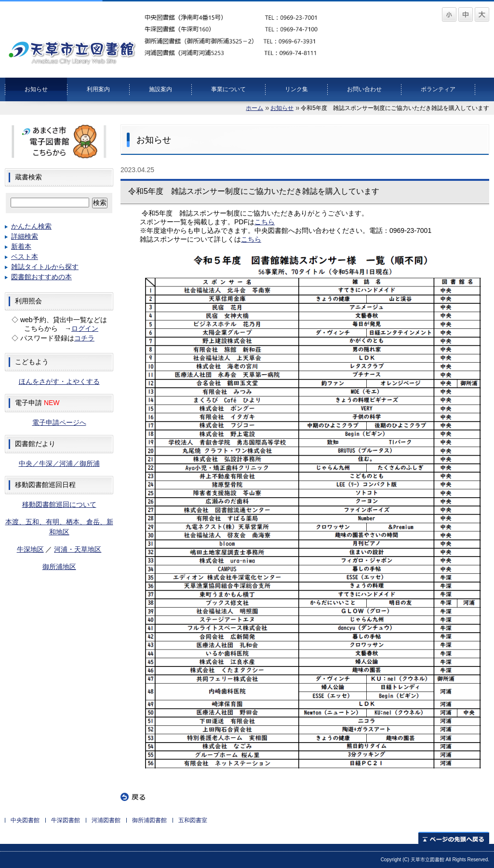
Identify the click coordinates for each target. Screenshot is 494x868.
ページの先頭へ (454, 838)
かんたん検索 (31, 226)
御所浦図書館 (149, 820)
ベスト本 (25, 257)
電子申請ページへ (59, 422)
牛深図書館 (66, 820)
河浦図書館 (106, 820)
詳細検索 (25, 236)
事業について (228, 89)
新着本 (21, 246)
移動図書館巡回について (59, 504)
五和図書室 (193, 820)
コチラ (84, 338)
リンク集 (296, 89)
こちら (265, 222)
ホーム (254, 108)
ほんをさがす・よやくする (59, 381)
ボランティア (438, 89)
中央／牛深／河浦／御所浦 (59, 463)
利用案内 (98, 89)
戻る (133, 797)
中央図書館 (25, 820)
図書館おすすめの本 (41, 277)
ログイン (85, 328)
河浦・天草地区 (78, 549)
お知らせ (36, 89)
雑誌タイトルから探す (45, 267)
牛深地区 (30, 549)
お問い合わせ (364, 89)
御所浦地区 (59, 567)
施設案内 (160, 89)
